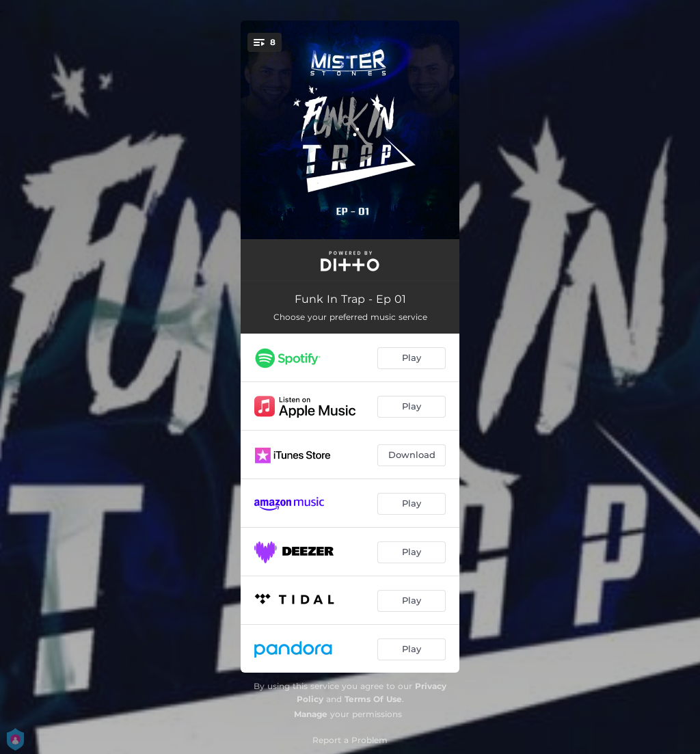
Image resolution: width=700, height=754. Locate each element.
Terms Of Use (373, 699)
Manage (311, 714)
